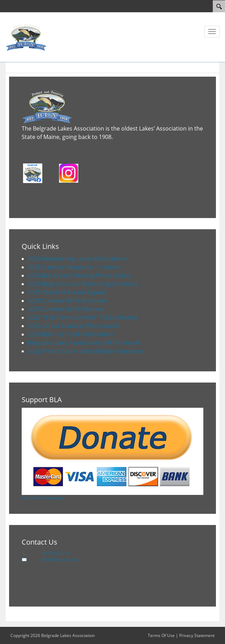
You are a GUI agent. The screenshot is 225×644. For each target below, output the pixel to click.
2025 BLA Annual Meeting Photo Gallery (80, 275)
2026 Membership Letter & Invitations (78, 259)
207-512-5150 (56, 553)
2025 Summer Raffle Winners (66, 309)
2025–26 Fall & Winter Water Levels (74, 326)
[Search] (219, 6)
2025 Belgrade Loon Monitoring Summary (83, 284)
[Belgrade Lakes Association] (26, 37)
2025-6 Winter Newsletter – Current (74, 267)
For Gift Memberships (43, 498)
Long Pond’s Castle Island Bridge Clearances (86, 351)
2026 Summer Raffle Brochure (68, 301)
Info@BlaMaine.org (60, 559)
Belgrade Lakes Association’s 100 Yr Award (84, 343)
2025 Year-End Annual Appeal (67, 292)
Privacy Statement (197, 635)
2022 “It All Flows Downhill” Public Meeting (83, 317)
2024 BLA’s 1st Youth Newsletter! (70, 334)
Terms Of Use (161, 635)
